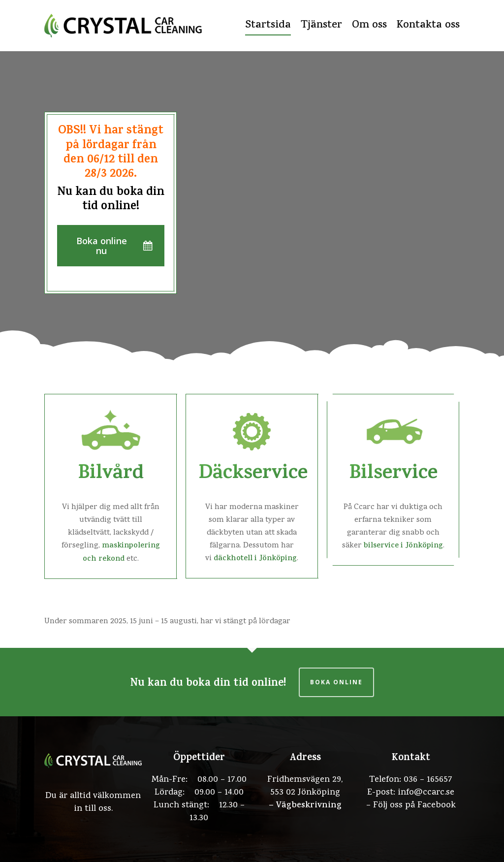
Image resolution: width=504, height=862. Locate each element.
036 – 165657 (428, 780)
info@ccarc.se (426, 793)
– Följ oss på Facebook (411, 806)
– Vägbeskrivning (305, 806)
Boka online (336, 682)
